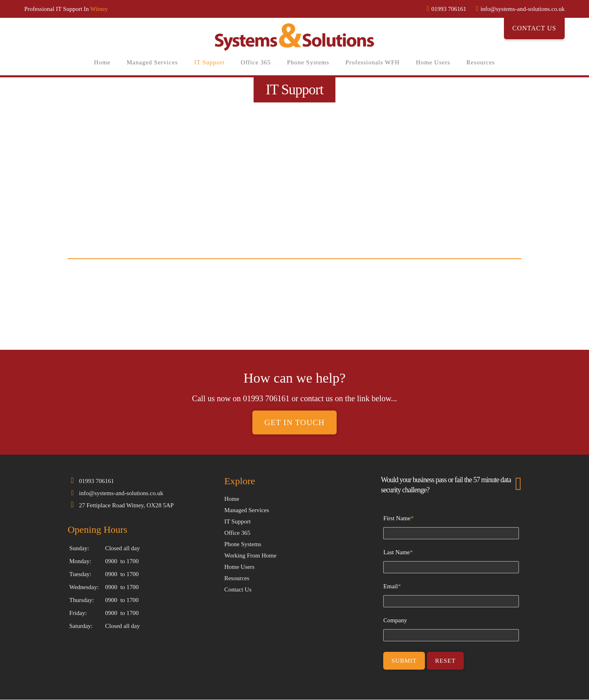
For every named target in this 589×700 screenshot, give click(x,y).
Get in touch (294, 423)
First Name (398, 519)
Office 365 (256, 62)
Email (392, 587)
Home (102, 62)
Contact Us (534, 28)
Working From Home (251, 556)
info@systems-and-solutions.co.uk (121, 494)
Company (395, 621)
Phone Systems (308, 62)
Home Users (433, 62)
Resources (481, 62)
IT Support (209, 62)
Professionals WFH (373, 62)
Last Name (398, 553)
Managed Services (152, 62)
